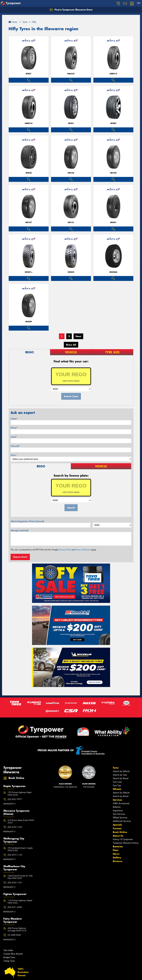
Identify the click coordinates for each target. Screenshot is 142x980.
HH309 (29, 322)
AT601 (29, 74)
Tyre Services (119, 814)
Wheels (117, 789)
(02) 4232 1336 (15, 827)
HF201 (71, 123)
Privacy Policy (65, 550)
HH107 (29, 222)
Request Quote (20, 557)
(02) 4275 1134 (15, 855)
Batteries (117, 807)
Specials (117, 825)
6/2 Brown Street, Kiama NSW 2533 (21, 821)
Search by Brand (121, 778)
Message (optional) (19, 530)
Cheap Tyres (9, 961)
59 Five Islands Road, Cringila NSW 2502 (20, 849)
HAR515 (113, 74)
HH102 (71, 173)
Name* (14, 419)
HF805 (113, 123)
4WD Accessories (121, 803)
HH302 (71, 272)
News (116, 854)
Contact (117, 828)
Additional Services (122, 821)
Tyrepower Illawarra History (126, 843)
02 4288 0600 (14, 935)
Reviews (118, 861)
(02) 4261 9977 (15, 799)
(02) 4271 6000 (15, 907)
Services (117, 800)
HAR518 (29, 123)
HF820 (29, 173)
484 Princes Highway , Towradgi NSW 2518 (17, 929)
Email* (14, 437)
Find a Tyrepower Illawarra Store (71, 10)
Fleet (116, 850)
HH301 (113, 222)
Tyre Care (117, 782)
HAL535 (71, 74)
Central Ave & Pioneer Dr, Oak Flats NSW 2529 (20, 877)
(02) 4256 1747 (15, 883)
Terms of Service (83, 550)
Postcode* (15, 446)
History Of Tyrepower (123, 839)
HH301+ (29, 272)
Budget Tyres (9, 957)
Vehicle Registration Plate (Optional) (27, 521)
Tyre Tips (117, 785)
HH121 (71, 222)
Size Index (8, 950)
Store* (14, 455)
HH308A (113, 272)
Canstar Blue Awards (13, 954)
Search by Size (120, 775)
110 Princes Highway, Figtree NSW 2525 (20, 902)
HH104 (113, 173)
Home (13, 22)
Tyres (116, 768)
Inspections (118, 810)
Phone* (14, 428)
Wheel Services (120, 818)
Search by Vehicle (121, 771)
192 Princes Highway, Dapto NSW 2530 (20, 794)
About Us (118, 836)
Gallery (117, 858)
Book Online (120, 832)
